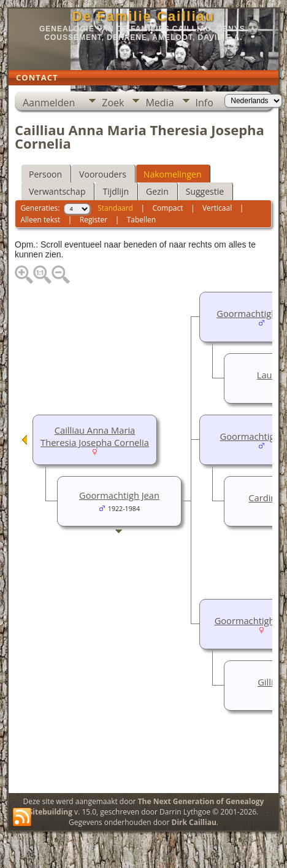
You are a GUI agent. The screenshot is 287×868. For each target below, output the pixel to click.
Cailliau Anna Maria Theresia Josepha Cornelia (95, 436)
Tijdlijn (116, 191)
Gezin (157, 191)
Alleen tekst (40, 220)
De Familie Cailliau (143, 16)
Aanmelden (49, 103)
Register (94, 220)
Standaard (115, 208)
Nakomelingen (173, 174)
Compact (168, 208)
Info (205, 103)
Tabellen (142, 220)
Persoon (45, 174)
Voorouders (103, 174)
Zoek (113, 103)
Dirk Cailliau (194, 822)
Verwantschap (57, 191)
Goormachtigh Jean (119, 495)
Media (159, 103)
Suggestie (205, 191)
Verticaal (217, 208)
